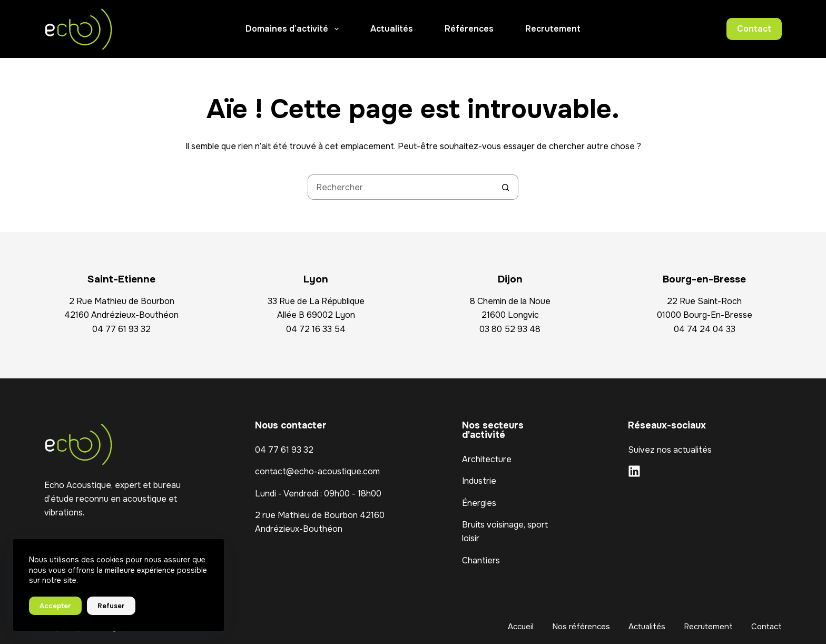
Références (469, 29)
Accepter (55, 606)
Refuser (111, 606)
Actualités (392, 29)
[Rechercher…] (400, 187)
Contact (754, 29)
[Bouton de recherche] (506, 187)
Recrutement (553, 29)
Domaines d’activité (294, 29)
